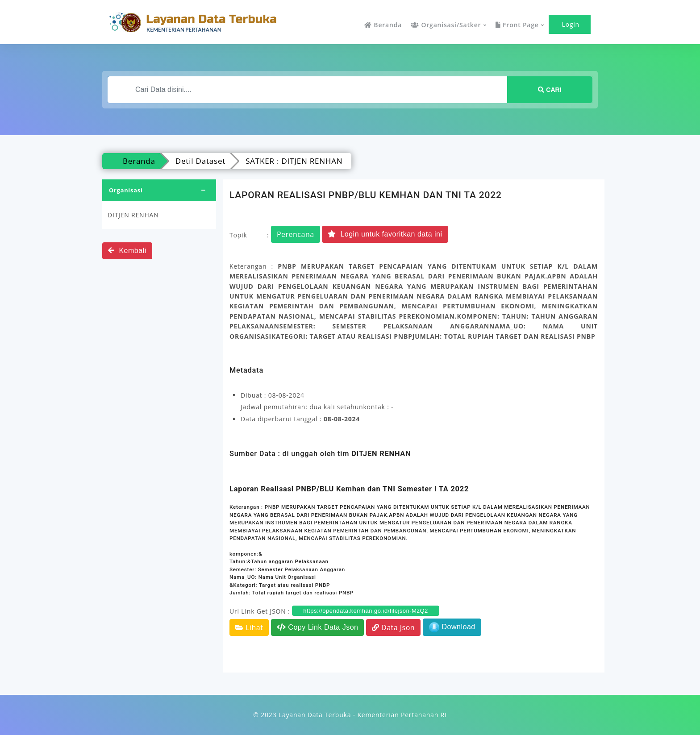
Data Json (393, 627)
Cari (550, 90)
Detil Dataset (200, 161)
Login (570, 24)
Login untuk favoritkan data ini (385, 234)
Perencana (296, 234)
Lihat (249, 627)
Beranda (383, 25)
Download (452, 627)
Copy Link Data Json (318, 627)
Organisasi (126, 190)
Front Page (517, 25)
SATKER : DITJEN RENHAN (294, 161)
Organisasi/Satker (446, 25)
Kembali (127, 251)
